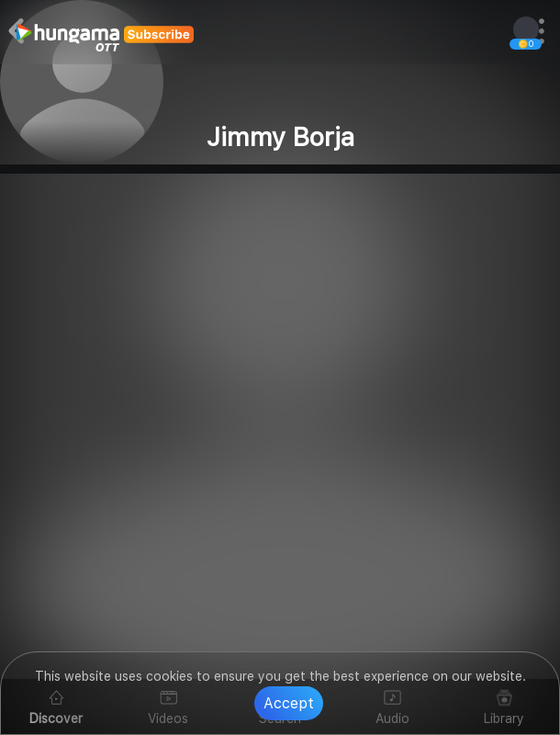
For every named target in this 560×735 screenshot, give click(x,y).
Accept (289, 703)
